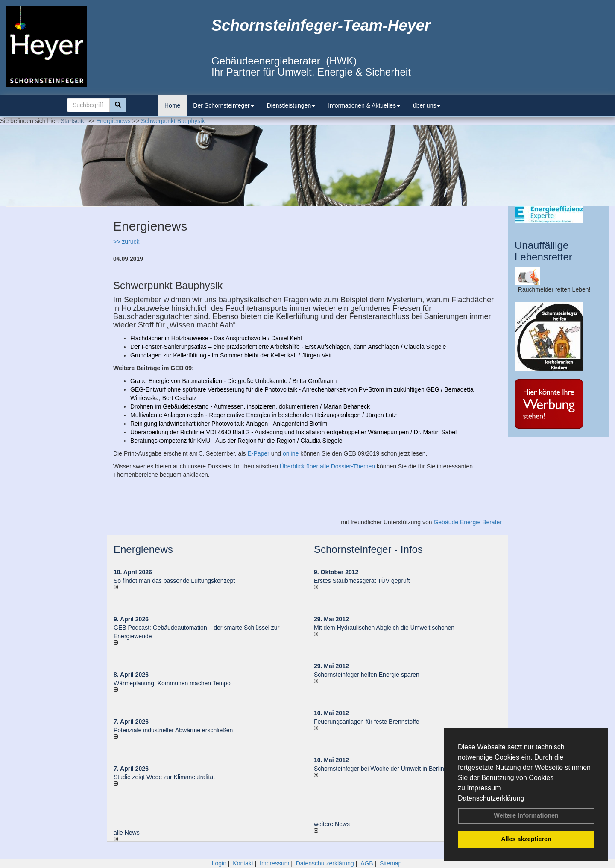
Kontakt (243, 863)
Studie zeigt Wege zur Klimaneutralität (164, 777)
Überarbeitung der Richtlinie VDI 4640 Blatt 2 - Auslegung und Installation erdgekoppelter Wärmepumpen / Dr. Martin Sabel (293, 432)
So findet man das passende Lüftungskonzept (174, 581)
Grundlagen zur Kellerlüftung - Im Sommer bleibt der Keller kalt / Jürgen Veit (231, 355)
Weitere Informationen (526, 815)
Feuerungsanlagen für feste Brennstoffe (366, 722)
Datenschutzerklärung (491, 798)
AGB (367, 863)
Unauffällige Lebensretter (543, 251)
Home (172, 105)
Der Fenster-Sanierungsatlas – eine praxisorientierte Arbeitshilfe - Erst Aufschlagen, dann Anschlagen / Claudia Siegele (288, 347)
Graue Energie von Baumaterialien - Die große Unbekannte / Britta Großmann (233, 381)
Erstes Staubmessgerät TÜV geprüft (362, 581)
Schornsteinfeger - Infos (368, 549)
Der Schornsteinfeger (223, 105)
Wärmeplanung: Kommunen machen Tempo (172, 683)
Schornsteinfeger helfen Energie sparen (367, 675)
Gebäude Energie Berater (468, 522)
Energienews (143, 549)
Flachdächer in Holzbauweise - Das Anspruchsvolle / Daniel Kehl (216, 338)
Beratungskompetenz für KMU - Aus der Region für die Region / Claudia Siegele (236, 441)
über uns (427, 105)
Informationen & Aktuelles (364, 105)
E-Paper (258, 453)
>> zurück (126, 242)
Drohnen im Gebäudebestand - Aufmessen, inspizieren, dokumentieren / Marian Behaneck (250, 406)
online (291, 453)
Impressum (484, 788)
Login (219, 863)
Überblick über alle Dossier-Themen (327, 466)
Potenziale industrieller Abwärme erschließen (173, 730)
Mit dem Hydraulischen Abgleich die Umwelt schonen (384, 628)
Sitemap (391, 863)
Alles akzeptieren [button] (526, 839)
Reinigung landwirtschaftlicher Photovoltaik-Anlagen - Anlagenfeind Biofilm (229, 424)
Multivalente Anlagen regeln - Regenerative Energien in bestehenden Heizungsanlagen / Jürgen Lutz (264, 415)
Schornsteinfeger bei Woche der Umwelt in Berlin (379, 769)
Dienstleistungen (291, 105)
